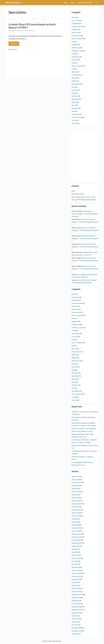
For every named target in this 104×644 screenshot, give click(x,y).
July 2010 (75, 634)
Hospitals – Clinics (77, 51)
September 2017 (77, 543)
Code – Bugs (76, 20)
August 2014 (76, 598)
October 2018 (76, 516)
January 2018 (76, 531)
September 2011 (77, 610)
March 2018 (75, 525)
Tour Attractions (77, 117)
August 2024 (76, 476)
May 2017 (75, 552)
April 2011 (75, 625)
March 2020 (75, 498)
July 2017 (75, 549)
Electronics (75, 33)
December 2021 (77, 483)
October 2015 (76, 576)
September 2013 (77, 607)
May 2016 (75, 564)
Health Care (75, 48)
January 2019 (76, 513)
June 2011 (75, 619)
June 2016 (75, 561)
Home (65, 3)
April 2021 (75, 489)
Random (74, 81)
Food (73, 42)
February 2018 (76, 528)
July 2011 (75, 616)
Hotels (74, 54)
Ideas (73, 63)
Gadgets (74, 45)
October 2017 (76, 540)
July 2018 (75, 519)
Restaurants (76, 84)
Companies (75, 23)
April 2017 (75, 555)
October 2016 (76, 558)
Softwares (75, 96)
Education (75, 29)
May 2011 (75, 622)
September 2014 (77, 595)
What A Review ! (13, 3)
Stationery (75, 108)
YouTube (74, 123)
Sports (74, 105)
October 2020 (76, 492)
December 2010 (77, 628)
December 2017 (77, 534)
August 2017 (76, 546)
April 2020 (75, 495)
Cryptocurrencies (77, 26)
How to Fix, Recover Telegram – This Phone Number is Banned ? (84, 214)
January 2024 (76, 480)
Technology (75, 114)
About (73, 3)
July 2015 (75, 582)
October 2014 (76, 592)
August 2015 (76, 579)
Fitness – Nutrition (78, 39)
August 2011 (76, 613)
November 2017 (77, 537)
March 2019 (75, 507)
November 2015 (77, 573)
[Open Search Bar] (96, 3)
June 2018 (75, 522)
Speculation (14, 49)
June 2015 (75, 586)
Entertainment (76, 36)
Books (74, 17)
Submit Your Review (85, 3)
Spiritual (74, 102)
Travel (74, 120)
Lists (73, 69)
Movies (74, 72)
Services (74, 90)
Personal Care (76, 75)
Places (74, 78)
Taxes (73, 111)
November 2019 (77, 504)
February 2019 (76, 510)
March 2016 (75, 567)
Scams (74, 87)
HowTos (74, 60)
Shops (74, 93)
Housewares (76, 57)
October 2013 (76, 604)
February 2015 (76, 588)
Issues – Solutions (77, 66)
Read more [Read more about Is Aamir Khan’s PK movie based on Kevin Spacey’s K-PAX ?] (14, 44)
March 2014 (75, 601)
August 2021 (76, 486)
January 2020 (76, 501)
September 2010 (77, 631)
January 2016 (76, 570)
